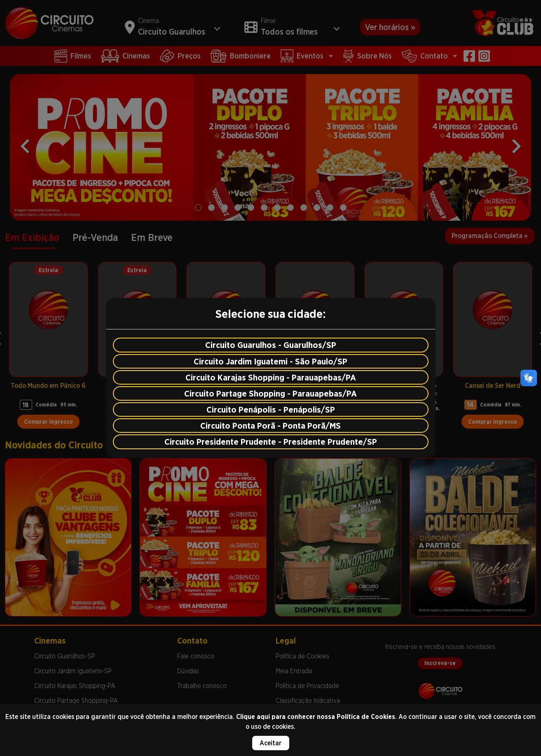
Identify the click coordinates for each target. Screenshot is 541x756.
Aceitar (270, 743)
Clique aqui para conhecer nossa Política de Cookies (316, 717)
